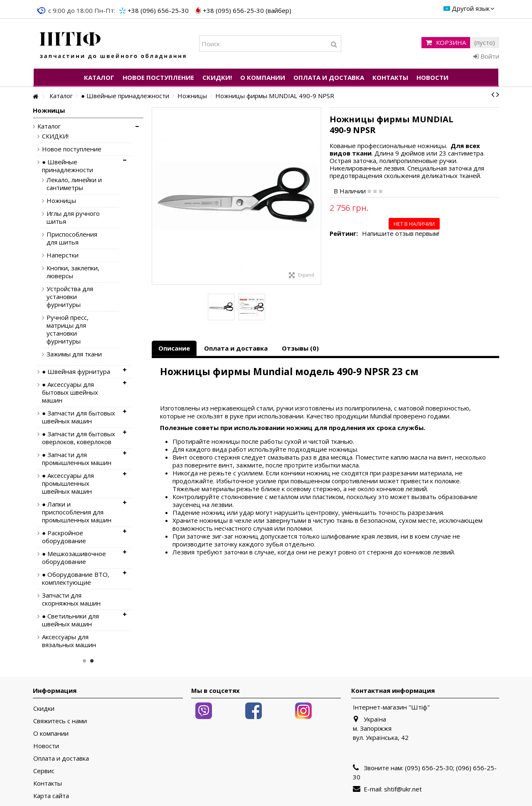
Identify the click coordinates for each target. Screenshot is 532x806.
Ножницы (61, 201)
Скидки (44, 708)
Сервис (44, 771)
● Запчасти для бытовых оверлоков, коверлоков (79, 438)
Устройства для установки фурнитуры (70, 297)
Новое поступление (72, 149)
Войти (486, 56)
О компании (51, 733)
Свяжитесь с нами (60, 721)
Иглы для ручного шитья (73, 218)
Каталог (49, 126)
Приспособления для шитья (72, 238)
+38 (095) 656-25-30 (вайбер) (247, 10)
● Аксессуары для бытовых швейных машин (70, 392)
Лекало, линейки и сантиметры (74, 184)
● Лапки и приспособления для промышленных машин (77, 512)
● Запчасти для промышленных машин (77, 459)
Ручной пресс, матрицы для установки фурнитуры (68, 329)
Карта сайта (51, 796)
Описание (174, 348)
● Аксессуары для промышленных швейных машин (68, 483)
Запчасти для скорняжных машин (71, 599)
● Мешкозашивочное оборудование (74, 558)
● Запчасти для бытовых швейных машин (79, 417)
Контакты (48, 783)
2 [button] (92, 661)
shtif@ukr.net (403, 789)
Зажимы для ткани (74, 354)
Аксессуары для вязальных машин (69, 641)
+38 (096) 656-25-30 (158, 10)
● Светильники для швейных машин (70, 620)
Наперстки (63, 255)
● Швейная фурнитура (76, 372)
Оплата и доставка (236, 348)
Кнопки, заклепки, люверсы (73, 272)
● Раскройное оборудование (64, 537)
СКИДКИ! (55, 136)
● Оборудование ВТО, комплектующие (76, 579)
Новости (46, 746)
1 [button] (84, 661)
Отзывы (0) (300, 348)
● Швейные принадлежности (68, 166)
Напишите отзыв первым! (401, 234)
